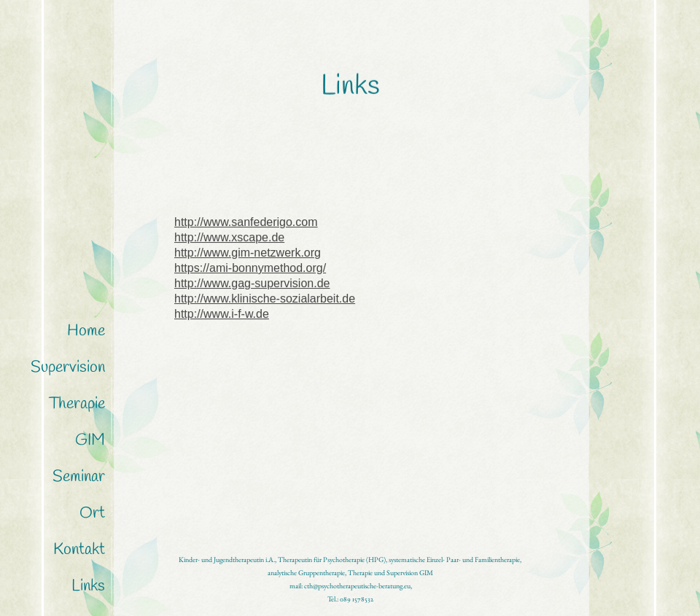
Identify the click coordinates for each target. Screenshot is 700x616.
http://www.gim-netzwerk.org (248, 256)
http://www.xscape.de (229, 241)
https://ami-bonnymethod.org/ (250, 272)
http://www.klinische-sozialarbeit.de (265, 302)
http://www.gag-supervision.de (252, 287)
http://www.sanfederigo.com (246, 226)
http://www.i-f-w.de (222, 317)
